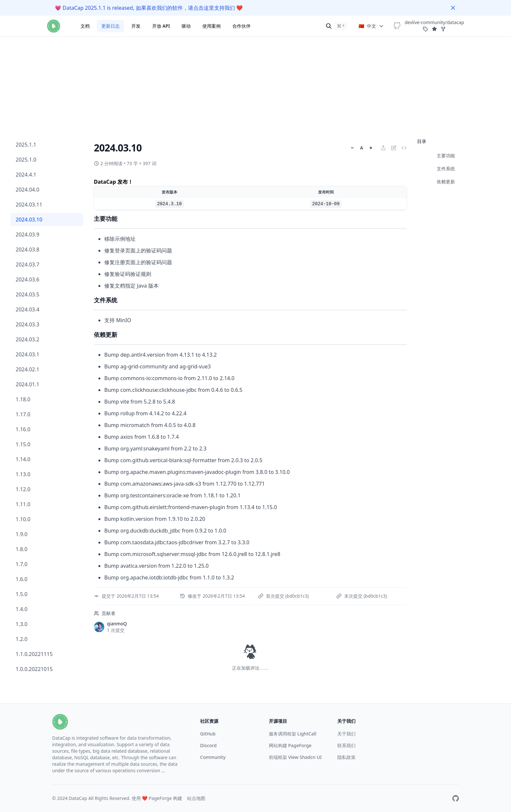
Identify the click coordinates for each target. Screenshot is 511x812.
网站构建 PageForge (290, 745)
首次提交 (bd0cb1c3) (287, 596)
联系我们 (346, 745)
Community (213, 757)
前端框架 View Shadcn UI (295, 757)
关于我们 (346, 734)
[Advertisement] (255, 46)
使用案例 (212, 26)
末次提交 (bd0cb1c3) (365, 596)
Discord (208, 745)
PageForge (160, 798)
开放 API (161, 26)
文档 (85, 26)
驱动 (186, 26)
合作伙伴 (241, 26)
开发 (136, 26)
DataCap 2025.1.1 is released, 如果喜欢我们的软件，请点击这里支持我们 (149, 8)
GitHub (208, 734)
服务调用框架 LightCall (293, 734)
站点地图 (196, 798)
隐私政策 (346, 757)
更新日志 (110, 26)
